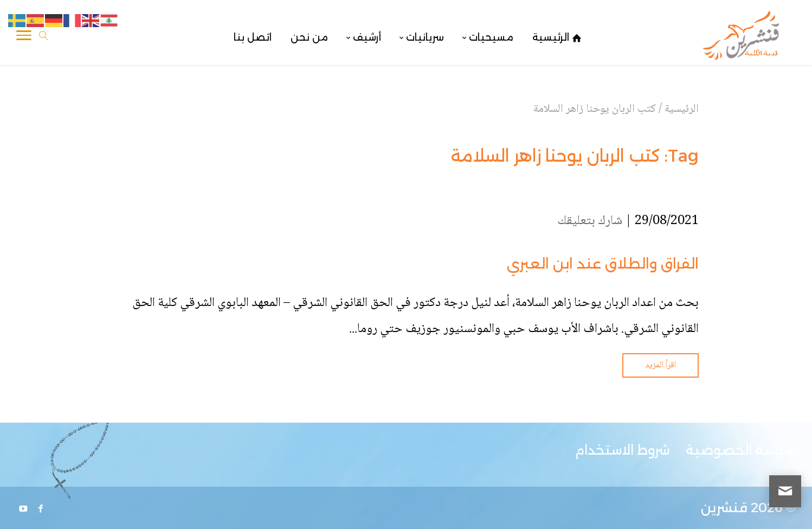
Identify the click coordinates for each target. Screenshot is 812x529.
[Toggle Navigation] (24, 37)
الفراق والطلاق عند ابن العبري (603, 264)
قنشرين (724, 508)
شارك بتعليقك (590, 221)
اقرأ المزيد (660, 365)
